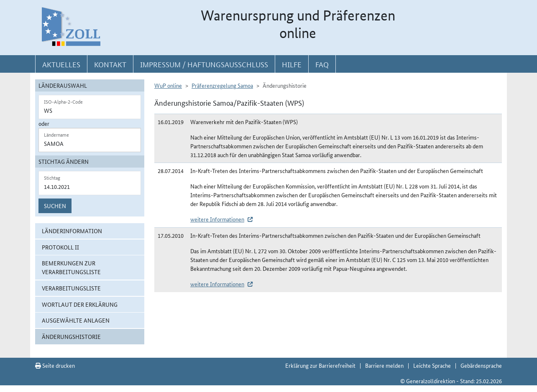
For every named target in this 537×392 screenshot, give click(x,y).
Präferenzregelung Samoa (222, 85)
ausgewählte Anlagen (76, 320)
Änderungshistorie (71, 336)
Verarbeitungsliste (71, 288)
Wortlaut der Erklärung (80, 304)
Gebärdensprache (481, 365)
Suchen (55, 206)
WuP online (168, 85)
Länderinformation (72, 231)
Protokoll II (60, 247)
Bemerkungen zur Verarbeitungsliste (71, 267)
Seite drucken (55, 365)
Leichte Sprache (432, 365)
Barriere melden (384, 365)
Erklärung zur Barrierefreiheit (320, 365)
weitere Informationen (217, 219)
